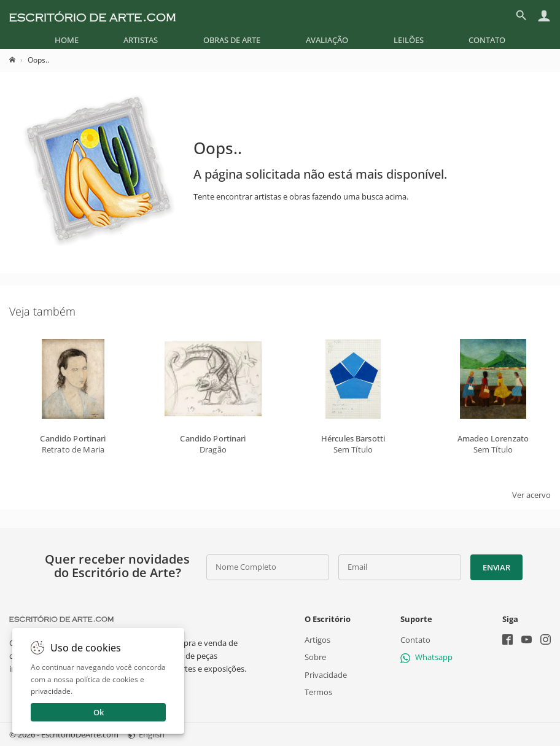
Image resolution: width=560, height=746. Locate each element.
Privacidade (326, 674)
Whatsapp (426, 657)
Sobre (315, 657)
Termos (318, 691)
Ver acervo (531, 495)
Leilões (409, 40)
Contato (487, 40)
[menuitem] (67, 40)
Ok (99, 712)
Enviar (496, 567)
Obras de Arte (232, 40)
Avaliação (327, 40)
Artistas (141, 40)
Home (67, 40)
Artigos (317, 640)
